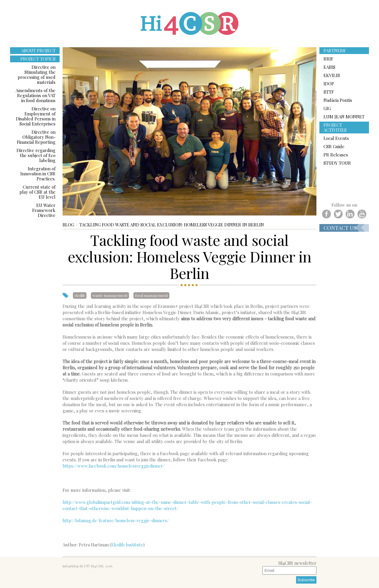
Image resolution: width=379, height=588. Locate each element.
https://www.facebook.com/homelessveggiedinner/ (114, 466)
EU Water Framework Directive (44, 210)
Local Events (336, 138)
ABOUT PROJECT (38, 50)
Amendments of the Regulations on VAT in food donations (36, 95)
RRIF (328, 59)
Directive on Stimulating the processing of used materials (37, 75)
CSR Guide (334, 146)
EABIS (329, 67)
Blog (68, 225)
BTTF (329, 92)
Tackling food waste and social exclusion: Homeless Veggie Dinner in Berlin (172, 225)
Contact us (340, 228)
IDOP (329, 84)
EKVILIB (332, 75)
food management (151, 295)
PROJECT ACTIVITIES (335, 127)
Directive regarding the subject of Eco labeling (36, 155)
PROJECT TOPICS (38, 59)
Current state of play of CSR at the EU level (37, 192)
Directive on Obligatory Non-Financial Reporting (36, 137)
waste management (110, 295)
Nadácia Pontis (338, 100)
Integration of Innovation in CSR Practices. (38, 174)
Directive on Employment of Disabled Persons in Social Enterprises (36, 116)
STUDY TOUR (337, 163)
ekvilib (80, 295)
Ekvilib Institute (127, 545)
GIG (327, 108)
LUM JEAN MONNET (344, 117)
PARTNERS (334, 50)
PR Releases (336, 155)
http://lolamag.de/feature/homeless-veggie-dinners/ (116, 520)
